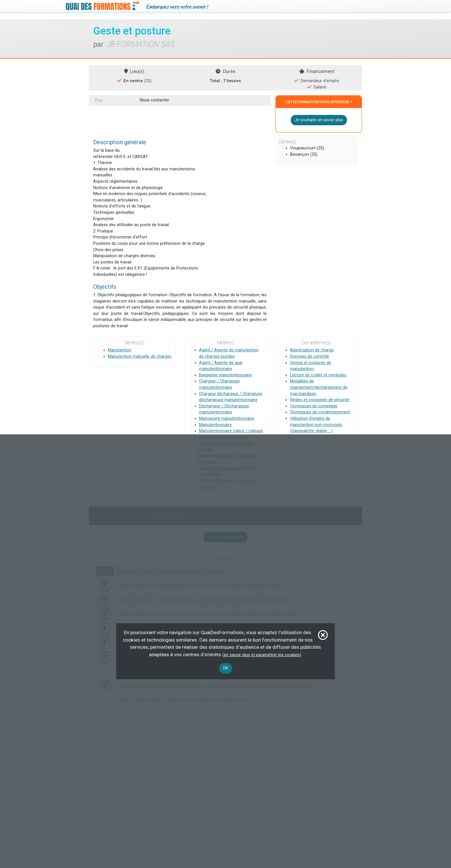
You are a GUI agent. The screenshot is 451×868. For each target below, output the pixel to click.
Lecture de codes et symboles (318, 375)
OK (226, 668)
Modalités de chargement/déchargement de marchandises (319, 388)
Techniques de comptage (314, 406)
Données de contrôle (309, 356)
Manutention (120, 350)
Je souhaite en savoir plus (319, 120)
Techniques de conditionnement (320, 412)
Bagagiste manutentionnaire (225, 375)
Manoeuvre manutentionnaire (227, 418)
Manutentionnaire (215, 425)
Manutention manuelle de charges (140, 356)
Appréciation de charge (312, 350)
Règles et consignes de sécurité (320, 400)
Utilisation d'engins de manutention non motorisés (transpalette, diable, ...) (316, 425)
